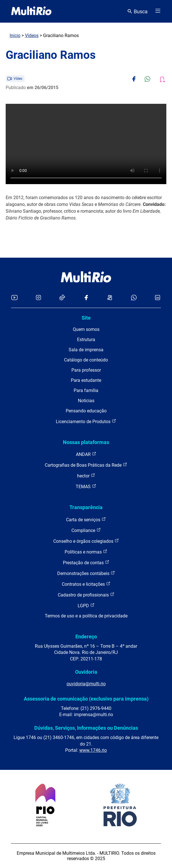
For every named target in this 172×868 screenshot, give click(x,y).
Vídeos (32, 35)
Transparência (86, 507)
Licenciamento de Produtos (86, 421)
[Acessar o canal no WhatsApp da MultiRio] (134, 298)
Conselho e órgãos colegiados (86, 541)
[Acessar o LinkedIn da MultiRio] (158, 298)
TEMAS (86, 486)
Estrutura (86, 340)
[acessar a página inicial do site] (31, 11)
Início (15, 35)
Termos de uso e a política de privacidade (86, 616)
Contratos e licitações (86, 584)
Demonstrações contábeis (86, 573)
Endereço (86, 637)
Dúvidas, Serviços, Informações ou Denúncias (86, 728)
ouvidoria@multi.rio (86, 684)
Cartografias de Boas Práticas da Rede (86, 465)
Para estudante (86, 380)
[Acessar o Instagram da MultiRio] (38, 298)
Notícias (86, 401)
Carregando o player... (86, 144)
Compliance (86, 530)
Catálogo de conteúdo (86, 360)
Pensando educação (86, 411)
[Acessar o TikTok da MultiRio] (62, 298)
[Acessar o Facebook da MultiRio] (86, 298)
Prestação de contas (86, 562)
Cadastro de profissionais (86, 595)
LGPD (86, 605)
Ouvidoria (86, 672)
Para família (86, 390)
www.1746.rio (93, 750)
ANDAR (86, 454)
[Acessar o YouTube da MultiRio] (14, 298)
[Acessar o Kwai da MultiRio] (110, 298)
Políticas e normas (86, 552)
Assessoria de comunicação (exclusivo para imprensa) (86, 699)
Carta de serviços (86, 519)
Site (86, 318)
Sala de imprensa (86, 350)
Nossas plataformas (86, 442)
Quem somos (86, 329)
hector (86, 476)
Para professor (86, 370)
